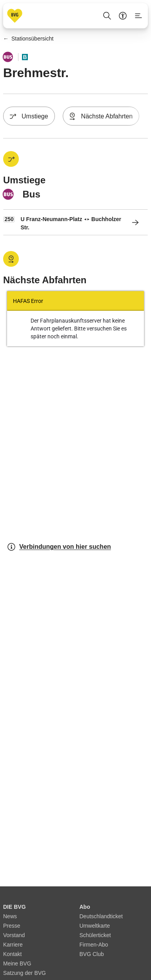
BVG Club (92, 954)
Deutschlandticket (101, 916)
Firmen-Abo (94, 945)
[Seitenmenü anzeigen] (138, 16)
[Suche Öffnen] (107, 16)
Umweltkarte (95, 926)
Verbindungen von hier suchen (59, 547)
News (10, 916)
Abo (85, 907)
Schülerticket (95, 935)
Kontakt (12, 954)
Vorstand (14, 935)
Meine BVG (17, 963)
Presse (12, 926)
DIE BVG (15, 907)
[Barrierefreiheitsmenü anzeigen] (123, 16)
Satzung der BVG (25, 973)
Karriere (13, 945)
